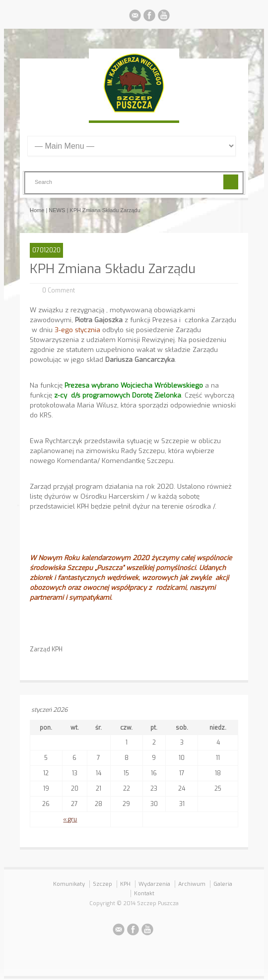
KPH (125, 884)
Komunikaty (69, 884)
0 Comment (59, 290)
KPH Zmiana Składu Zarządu (113, 269)
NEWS (57, 210)
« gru (70, 819)
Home (37, 210)
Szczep (102, 884)
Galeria (223, 884)
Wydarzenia (154, 884)
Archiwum (192, 884)
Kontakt (144, 894)
